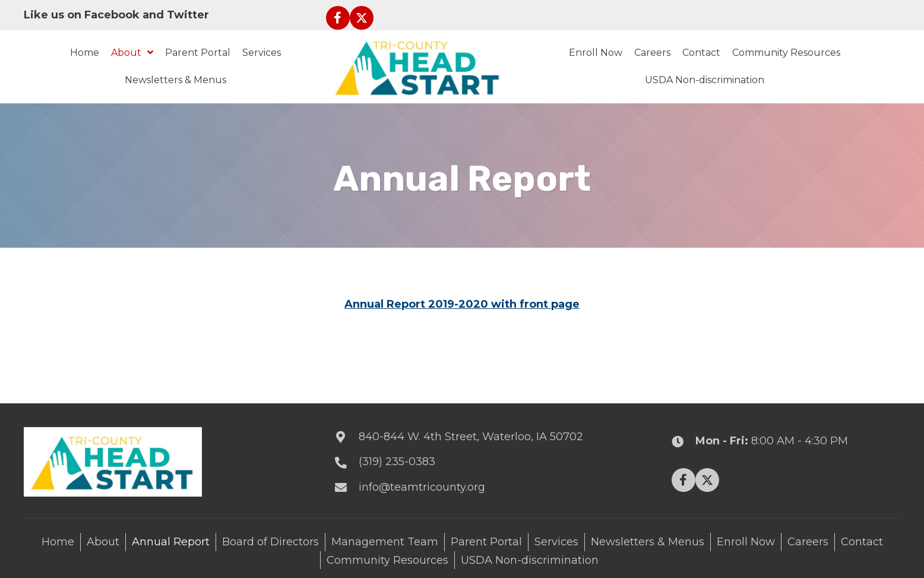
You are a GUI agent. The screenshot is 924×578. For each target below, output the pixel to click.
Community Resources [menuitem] (387, 560)
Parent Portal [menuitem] (486, 542)
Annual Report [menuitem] (171, 542)
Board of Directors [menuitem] (270, 542)
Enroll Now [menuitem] (746, 542)
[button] (338, 18)
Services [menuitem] (556, 542)
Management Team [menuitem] (385, 542)
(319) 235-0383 (397, 462)
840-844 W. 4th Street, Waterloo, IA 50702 (471, 437)
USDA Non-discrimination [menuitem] (530, 560)
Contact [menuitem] (862, 542)
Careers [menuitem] (808, 542)
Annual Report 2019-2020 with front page (462, 304)
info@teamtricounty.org (422, 487)
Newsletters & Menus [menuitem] (648, 542)
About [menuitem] (103, 542)
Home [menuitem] (58, 542)
